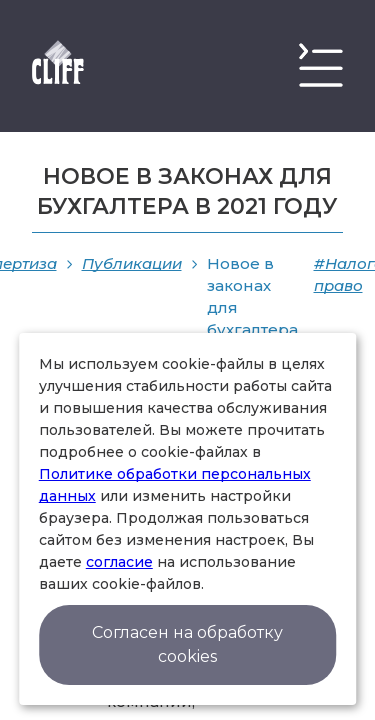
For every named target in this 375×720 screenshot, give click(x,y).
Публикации (132, 263)
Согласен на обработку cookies (187, 644)
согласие (119, 562)
